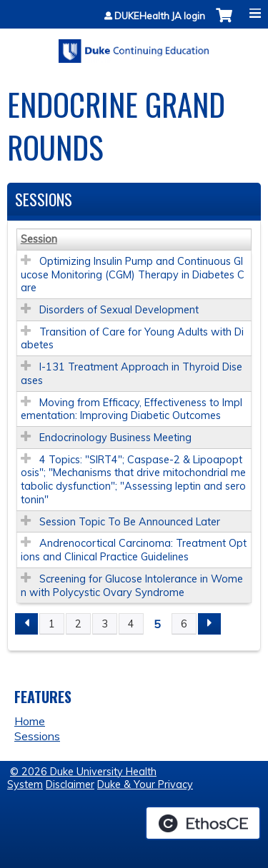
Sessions (37, 736)
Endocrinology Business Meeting (115, 438)
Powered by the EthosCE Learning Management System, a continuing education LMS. (203, 823)
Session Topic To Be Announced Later (130, 522)
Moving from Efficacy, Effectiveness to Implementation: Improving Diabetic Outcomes (131, 409)
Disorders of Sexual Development (119, 310)
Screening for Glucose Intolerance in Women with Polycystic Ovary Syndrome (132, 586)
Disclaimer (70, 784)
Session (39, 239)
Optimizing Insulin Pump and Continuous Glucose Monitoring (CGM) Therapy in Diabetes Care (133, 274)
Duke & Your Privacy (145, 784)
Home (30, 721)
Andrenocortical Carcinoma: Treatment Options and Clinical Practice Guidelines (134, 550)
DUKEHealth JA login (160, 16)
